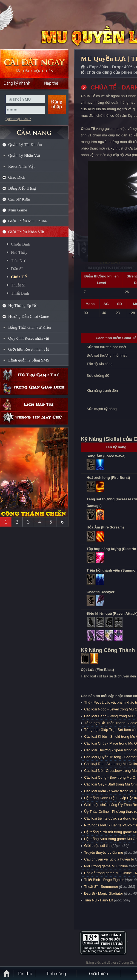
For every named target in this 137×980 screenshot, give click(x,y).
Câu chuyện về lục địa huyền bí (109, 859)
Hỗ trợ (34, 375)
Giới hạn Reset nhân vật (28, 349)
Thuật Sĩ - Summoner (101, 887)
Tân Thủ (25, 973)
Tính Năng (56, 973)
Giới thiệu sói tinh (98, 846)
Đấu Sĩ (17, 269)
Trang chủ (83, 67)
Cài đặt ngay (34, 63)
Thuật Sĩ (18, 285)
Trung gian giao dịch (34, 388)
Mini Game (18, 210)
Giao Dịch (17, 177)
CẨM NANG (34, 130)
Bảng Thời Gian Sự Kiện (30, 327)
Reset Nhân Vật (21, 166)
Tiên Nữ (18, 261)
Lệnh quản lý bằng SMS (29, 360)
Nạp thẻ (51, 83)
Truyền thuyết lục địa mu (104, 852)
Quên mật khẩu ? (18, 119)
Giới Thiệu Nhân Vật (26, 232)
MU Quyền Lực (39, 25)
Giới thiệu (99, 973)
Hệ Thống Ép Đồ (23, 306)
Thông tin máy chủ (34, 418)
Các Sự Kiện (19, 199)
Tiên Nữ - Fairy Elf (99, 900)
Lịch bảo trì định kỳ (34, 404)
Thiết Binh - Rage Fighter (104, 880)
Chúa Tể (19, 277)
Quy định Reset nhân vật (29, 338)
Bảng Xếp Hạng (22, 188)
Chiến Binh (21, 244)
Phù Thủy (19, 252)
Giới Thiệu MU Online (27, 221)
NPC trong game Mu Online (106, 866)
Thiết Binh (20, 293)
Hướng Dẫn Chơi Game (29, 316)
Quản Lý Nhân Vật (24, 156)
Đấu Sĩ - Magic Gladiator (104, 893)
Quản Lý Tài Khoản (25, 145)
